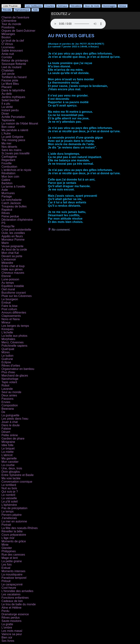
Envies (6, 402)
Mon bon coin (10, 177)
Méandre (7, 263)
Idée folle (7, 445)
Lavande (7, 389)
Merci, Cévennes (13, 342)
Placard (6, 87)
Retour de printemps (15, 61)
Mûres (6, 352)
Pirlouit (6, 581)
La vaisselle (9, 498)
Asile (5, 190)
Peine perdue (10, 216)
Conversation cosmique (17, 482)
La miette (8, 452)
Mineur (6, 322)
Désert (6, 432)
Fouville (7, 163)
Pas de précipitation (14, 508)
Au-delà (7, 94)
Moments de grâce (14, 541)
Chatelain (8, 70)
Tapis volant (9, 382)
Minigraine (8, 442)
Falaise (6, 429)
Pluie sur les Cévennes (17, 296)
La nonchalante (12, 200)
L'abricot (7, 455)
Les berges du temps (15, 326)
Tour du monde (11, 24)
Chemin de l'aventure (15, 17)
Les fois (7, 565)
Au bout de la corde (14, 250)
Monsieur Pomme (13, 240)
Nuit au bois (9, 488)
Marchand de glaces (15, 376)
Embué (6, 303)
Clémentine (9, 21)
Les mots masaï (12, 631)
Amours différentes (14, 313)
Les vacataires (11, 594)
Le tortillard (9, 485)
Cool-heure (9, 588)
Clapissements (11, 316)
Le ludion (7, 356)
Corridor (7, 57)
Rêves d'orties (11, 366)
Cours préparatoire (14, 535)
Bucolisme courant (14, 293)
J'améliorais (9, 518)
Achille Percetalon (13, 117)
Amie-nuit (8, 54)
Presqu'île (8, 226)
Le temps (8, 511)
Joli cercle (8, 74)
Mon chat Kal (10, 253)
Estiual (6, 568)
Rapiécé (7, 210)
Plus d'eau (8, 372)
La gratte (7, 624)
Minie (5, 545)
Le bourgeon (10, 299)
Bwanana (8, 409)
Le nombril (8, 495)
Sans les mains (12, 150)
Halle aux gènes (12, 269)
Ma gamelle (9, 458)
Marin (5, 243)
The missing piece (13, 140)
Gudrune (7, 359)
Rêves (6, 213)
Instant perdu (10, 110)
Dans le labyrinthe (13, 90)
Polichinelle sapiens (14, 346)
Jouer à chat (10, 422)
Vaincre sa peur (12, 634)
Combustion (9, 167)
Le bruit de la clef (13, 41)
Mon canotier (10, 462)
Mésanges (8, 34)
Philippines (9, 551)
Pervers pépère (12, 515)
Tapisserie (8, 120)
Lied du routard (11, 67)
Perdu (5, 611)
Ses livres (8, 641)
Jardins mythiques (13, 97)
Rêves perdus (11, 618)
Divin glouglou (11, 472)
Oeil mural (8, 289)
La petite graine (12, 561)
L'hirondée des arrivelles (17, 591)
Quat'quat (8, 349)
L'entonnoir (9, 259)
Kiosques (8, 329)
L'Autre (6, 133)
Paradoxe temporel (14, 578)
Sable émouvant (12, 51)
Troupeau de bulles (14, 206)
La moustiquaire (12, 574)
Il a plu (6, 104)
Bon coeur (8, 127)
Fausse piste (10, 80)
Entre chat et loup (13, 266)
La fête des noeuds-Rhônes (20, 528)
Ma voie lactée (11, 478)
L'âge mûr (8, 538)
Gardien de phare (13, 439)
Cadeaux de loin (12, 601)
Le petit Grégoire (12, 137)
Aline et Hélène (12, 608)
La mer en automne (14, 521)
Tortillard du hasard (14, 77)
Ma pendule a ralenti (15, 130)
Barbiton (7, 183)
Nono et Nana (11, 319)
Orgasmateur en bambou (18, 369)
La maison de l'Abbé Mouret (20, 124)
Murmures (8, 193)
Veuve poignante (12, 246)
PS (3, 223)
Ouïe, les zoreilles (13, 233)
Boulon (6, 37)
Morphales (8, 339)
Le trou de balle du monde (19, 604)
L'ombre (7, 628)
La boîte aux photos (14, 336)
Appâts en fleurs (12, 236)
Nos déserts (9, 147)
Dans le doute (11, 425)
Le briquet (8, 448)
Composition (10, 405)
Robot (5, 385)
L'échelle (7, 332)
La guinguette (10, 415)
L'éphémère (9, 505)
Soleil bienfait (10, 100)
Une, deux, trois (12, 468)
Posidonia (8, 27)
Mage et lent (10, 558)
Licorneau (8, 47)
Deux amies (9, 395)
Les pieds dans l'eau (15, 419)
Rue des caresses (13, 555)
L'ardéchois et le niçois (16, 170)
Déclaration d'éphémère (17, 220)
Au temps (8, 283)
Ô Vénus (7, 44)
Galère (6, 180)
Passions (7, 399)
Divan (5, 114)
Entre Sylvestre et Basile (17, 475)
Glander (7, 548)
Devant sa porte (12, 256)
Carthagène (9, 157)
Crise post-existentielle (16, 230)
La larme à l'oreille (13, 187)
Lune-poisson (10, 279)
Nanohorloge (10, 379)
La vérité (7, 107)
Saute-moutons (12, 621)
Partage (7, 196)
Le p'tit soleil (10, 502)
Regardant (8, 160)
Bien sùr (7, 637)
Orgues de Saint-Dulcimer (18, 31)
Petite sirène (10, 435)
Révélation (8, 173)
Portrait (6, 525)
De (3, 412)
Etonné (6, 276)
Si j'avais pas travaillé (15, 153)
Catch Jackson (11, 203)
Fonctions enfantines (15, 598)
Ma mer (6, 143)
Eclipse (6, 362)
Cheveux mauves (13, 273)
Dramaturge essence (15, 614)
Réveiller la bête (12, 531)
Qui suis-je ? (10, 492)
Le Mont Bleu (10, 84)
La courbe (8, 465)
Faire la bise (9, 306)
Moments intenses (13, 571)
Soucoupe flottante (14, 64)
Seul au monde (11, 392)
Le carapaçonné (12, 584)
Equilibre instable (13, 286)
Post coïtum (9, 309)
